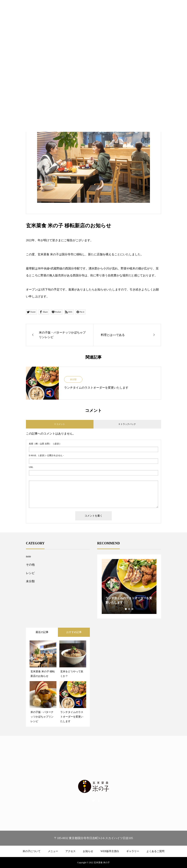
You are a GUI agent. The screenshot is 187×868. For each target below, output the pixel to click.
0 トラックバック (127, 424)
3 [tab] (133, 609)
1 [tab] (126, 609)
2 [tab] (129, 609)
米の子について (32, 851)
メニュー (53, 851)
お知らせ (88, 851)
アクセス (70, 851)
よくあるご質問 (155, 851)
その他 (30, 565)
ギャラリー (133, 851)
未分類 (73, 379)
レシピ (30, 573)
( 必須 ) (44, 444)
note (28, 556)
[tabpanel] (129, 586)
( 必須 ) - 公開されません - (46, 455)
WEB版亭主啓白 (110, 851)
